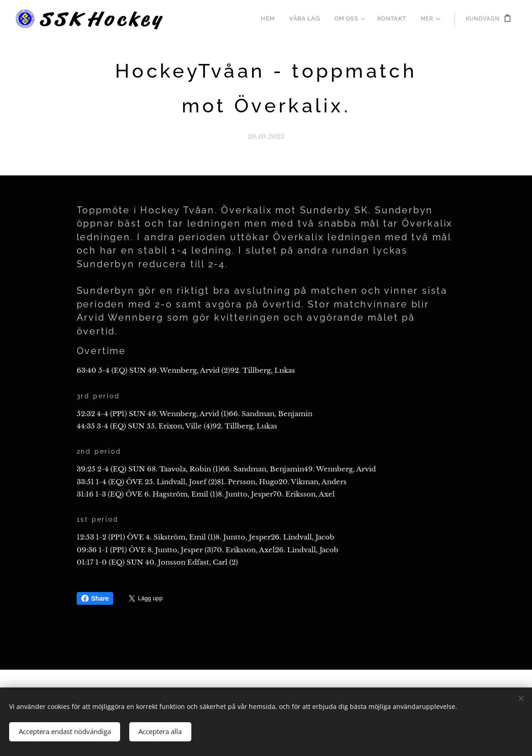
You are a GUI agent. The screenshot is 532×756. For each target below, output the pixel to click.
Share (95, 598)
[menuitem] (275, 19)
